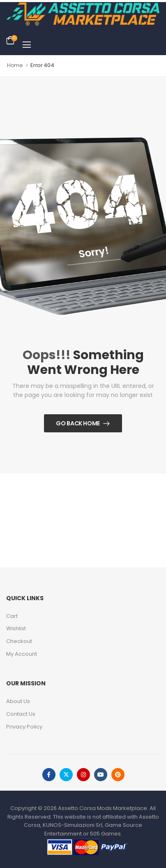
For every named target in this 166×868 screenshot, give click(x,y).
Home (15, 65)
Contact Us (21, 714)
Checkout (19, 641)
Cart (12, 616)
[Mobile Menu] (27, 44)
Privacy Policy (24, 727)
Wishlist (16, 628)
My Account (22, 654)
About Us (18, 701)
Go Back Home (78, 423)
